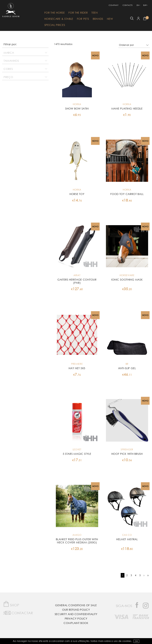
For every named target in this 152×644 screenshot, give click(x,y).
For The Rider (78, 13)
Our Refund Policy (76, 610)
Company (114, 5)
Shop (11, 604)
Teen (95, 13)
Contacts (128, 5)
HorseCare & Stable (59, 19)
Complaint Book (76, 623)
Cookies (127, 641)
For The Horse (55, 13)
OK (136, 641)
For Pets (83, 19)
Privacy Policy (76, 619)
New (110, 19)
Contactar (18, 612)
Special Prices (55, 25)
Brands (98, 19)
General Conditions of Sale (76, 605)
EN (138, 5)
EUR (145, 5)
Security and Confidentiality (76, 614)
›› (148, 575)
